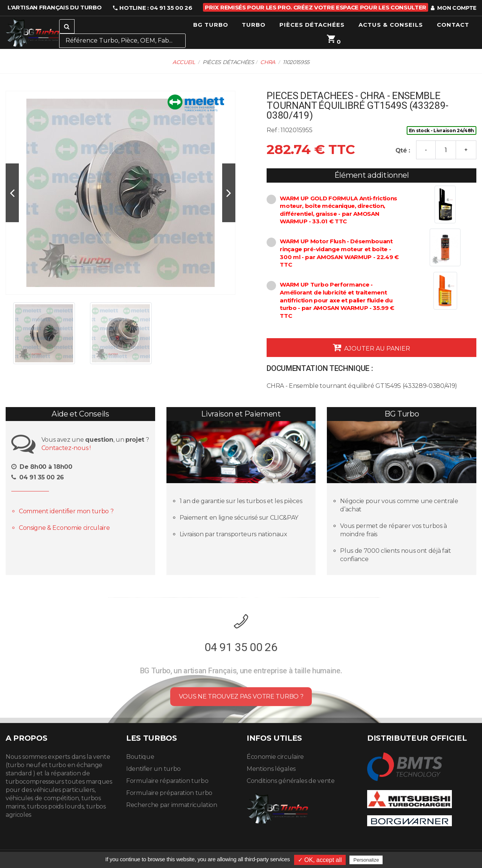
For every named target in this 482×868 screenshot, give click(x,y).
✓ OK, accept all (320, 860)
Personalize (366, 860)
